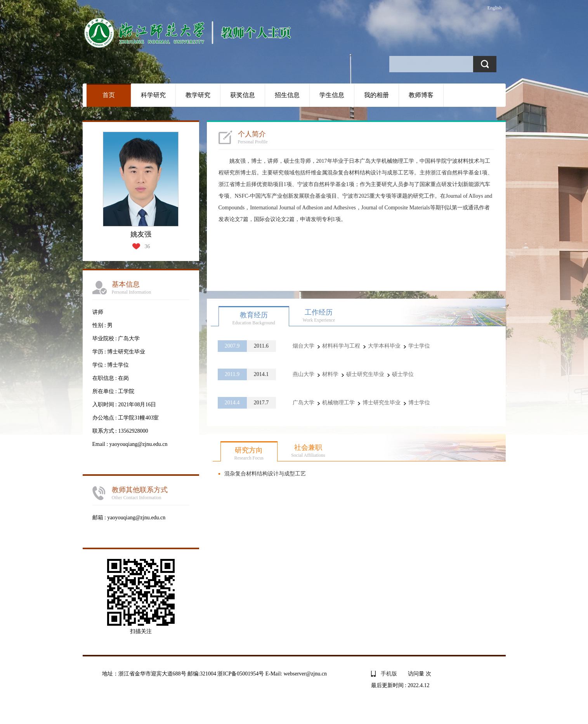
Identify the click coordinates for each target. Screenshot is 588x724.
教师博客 (421, 95)
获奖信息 (243, 95)
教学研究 (198, 95)
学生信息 (332, 95)
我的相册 (376, 95)
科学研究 (153, 95)
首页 (109, 95)
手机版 (389, 674)
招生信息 (287, 95)
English (495, 8)
